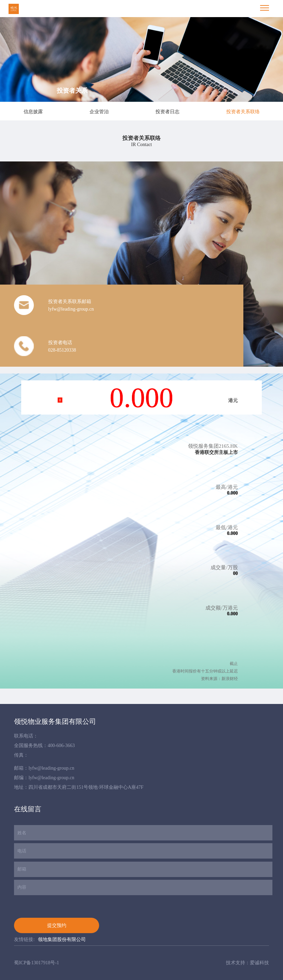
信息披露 (33, 112)
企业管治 (99, 112)
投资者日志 (167, 112)
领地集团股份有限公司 (62, 939)
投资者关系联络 (243, 112)
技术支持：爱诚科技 (247, 963)
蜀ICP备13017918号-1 (36, 963)
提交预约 (57, 925)
